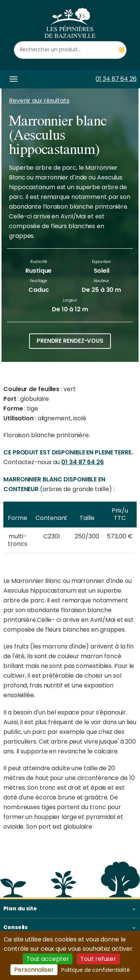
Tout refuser (98, 959)
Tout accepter (48, 959)
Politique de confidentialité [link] (96, 970)
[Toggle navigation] (12, 79)
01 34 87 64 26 (116, 79)
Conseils (15, 927)
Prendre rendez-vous (70, 341)
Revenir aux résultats (39, 101)
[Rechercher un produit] (70, 50)
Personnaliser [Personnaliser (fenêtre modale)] (34, 970)
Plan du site (20, 908)
